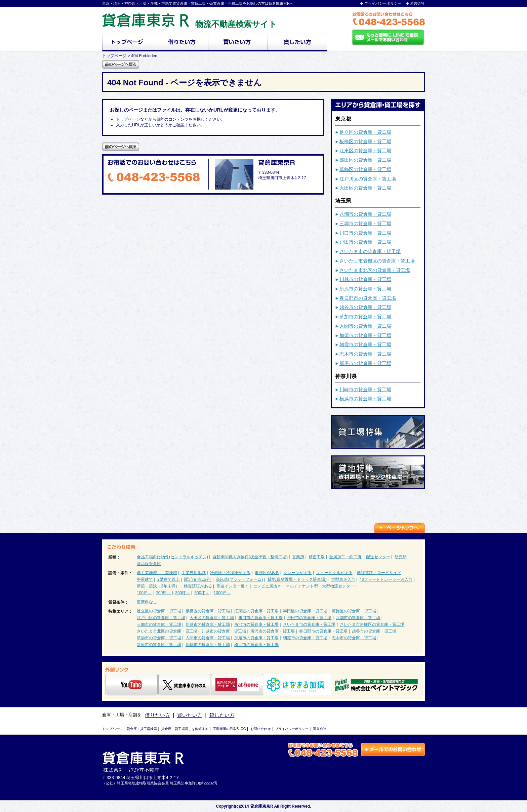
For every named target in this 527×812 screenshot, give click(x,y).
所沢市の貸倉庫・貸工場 (365, 289)
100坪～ (144, 593)
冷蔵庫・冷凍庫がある (230, 573)
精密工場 (317, 557)
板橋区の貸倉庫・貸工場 (365, 141)
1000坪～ (222, 593)
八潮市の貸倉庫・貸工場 (365, 214)
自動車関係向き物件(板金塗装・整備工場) (250, 557)
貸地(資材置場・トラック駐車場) (297, 579)
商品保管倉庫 (149, 564)
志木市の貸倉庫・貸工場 (365, 354)
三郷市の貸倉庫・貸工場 (365, 224)
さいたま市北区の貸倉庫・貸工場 (375, 270)
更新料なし (147, 602)
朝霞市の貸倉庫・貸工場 (365, 344)
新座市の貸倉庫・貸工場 (365, 363)
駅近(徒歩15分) (198, 579)
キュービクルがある (334, 573)
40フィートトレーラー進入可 (386, 579)
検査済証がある (198, 586)
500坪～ (202, 593)
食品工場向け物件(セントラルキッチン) (172, 557)
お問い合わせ (260, 729)
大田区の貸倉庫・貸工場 (365, 188)
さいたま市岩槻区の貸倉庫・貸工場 (377, 261)
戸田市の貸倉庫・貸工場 (365, 242)
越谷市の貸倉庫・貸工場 (365, 307)
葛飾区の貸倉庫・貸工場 (365, 169)
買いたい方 (190, 715)
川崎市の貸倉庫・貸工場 (365, 390)
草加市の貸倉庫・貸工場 (365, 317)
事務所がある (267, 573)
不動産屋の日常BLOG (229, 729)
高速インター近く (233, 586)
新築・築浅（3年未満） (158, 586)
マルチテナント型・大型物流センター (320, 586)
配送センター (378, 557)
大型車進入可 (343, 579)
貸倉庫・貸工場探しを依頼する (185, 729)
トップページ (128, 119)
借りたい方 (157, 715)
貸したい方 (222, 715)
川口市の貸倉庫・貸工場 (365, 233)
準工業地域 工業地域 (157, 573)
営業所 (298, 557)
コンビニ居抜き (267, 586)
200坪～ (163, 593)
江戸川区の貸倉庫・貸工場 (368, 179)
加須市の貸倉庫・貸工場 (365, 335)
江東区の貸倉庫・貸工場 (365, 151)
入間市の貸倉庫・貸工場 (365, 326)
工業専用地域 (194, 573)
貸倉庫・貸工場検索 (142, 729)
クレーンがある (297, 573)
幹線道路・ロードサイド (379, 573)
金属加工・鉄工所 (345, 557)
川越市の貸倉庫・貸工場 (365, 279)
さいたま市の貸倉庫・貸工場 (370, 251)
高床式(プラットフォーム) (239, 579)
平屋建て (145, 579)
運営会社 (417, 3)
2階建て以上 (169, 579)
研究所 (401, 557)
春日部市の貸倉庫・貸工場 (368, 298)
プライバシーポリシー (383, 3)
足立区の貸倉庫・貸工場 (365, 132)
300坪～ (183, 593)
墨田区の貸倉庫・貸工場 (365, 160)
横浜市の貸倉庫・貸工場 (365, 399)
